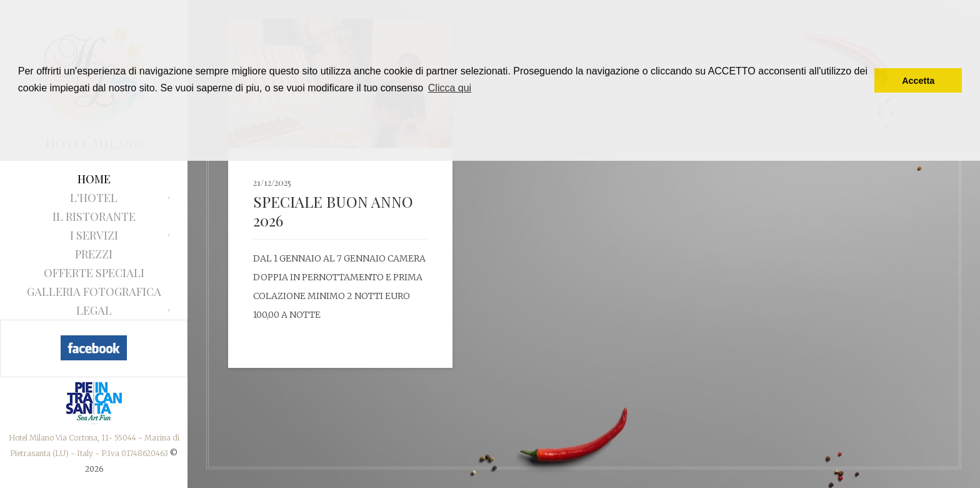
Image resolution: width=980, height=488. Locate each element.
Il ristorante (94, 216)
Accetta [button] (918, 81)
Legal (94, 310)
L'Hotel (94, 198)
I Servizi (94, 235)
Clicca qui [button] (450, 88)
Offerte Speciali (94, 273)
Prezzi (94, 254)
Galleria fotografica (94, 292)
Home (94, 179)
